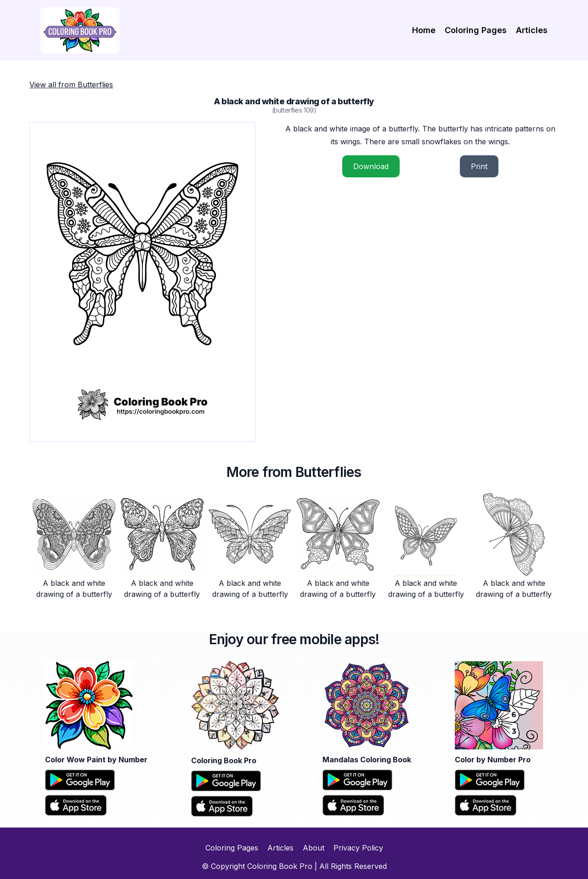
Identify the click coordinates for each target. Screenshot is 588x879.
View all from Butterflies (71, 85)
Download (371, 166)
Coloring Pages (476, 30)
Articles (532, 30)
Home (424, 30)
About (314, 848)
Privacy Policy (358, 848)
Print (479, 166)
